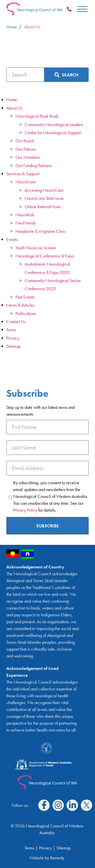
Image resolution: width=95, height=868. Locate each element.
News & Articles (20, 305)
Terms (11, 330)
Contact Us (16, 322)
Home (12, 100)
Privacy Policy (25, 510)
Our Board (25, 141)
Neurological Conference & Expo (45, 256)
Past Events (25, 297)
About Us (14, 108)
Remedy (57, 858)
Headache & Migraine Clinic (41, 231)
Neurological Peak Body (37, 116)
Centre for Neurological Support (53, 133)
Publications (26, 313)
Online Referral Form (43, 207)
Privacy (13, 338)
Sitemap (13, 346)
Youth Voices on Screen (36, 248)
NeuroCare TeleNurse (44, 198)
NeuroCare (26, 182)
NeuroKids (25, 215)
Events (12, 239)
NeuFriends (26, 223)
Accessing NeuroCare (44, 190)
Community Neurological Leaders (54, 124)
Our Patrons (26, 149)
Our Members (28, 157)
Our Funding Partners (34, 166)
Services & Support (23, 174)
